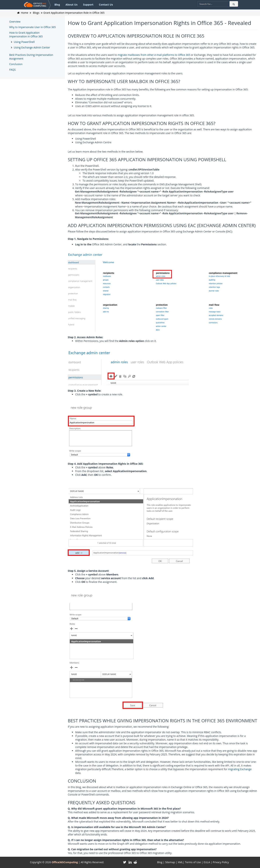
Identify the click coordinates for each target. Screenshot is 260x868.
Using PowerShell (24, 42)
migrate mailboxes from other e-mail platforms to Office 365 (154, 55)
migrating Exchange (240, 769)
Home (25, 13)
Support (88, 5)
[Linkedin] (130, 862)
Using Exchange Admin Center (32, 47)
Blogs (36, 13)
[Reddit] (135, 862)
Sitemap (170, 862)
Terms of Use (193, 862)
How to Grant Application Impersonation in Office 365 (26, 34)
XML (180, 862)
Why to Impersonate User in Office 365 (32, 27)
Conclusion (16, 64)
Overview (15, 22)
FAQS (12, 70)
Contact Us (106, 5)
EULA (207, 862)
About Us (72, 5)
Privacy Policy (221, 862)
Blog (57, 5)
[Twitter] (125, 862)
